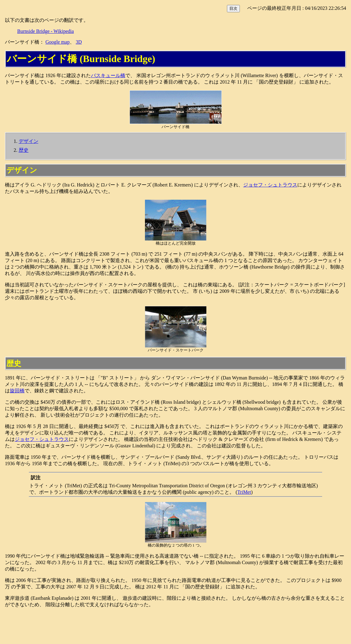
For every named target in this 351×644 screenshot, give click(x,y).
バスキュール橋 (108, 75)
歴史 (24, 150)
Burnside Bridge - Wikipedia (45, 31)
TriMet (244, 492)
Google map (58, 42)
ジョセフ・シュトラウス (270, 185)
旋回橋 (17, 391)
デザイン (29, 141)
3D (79, 42)
